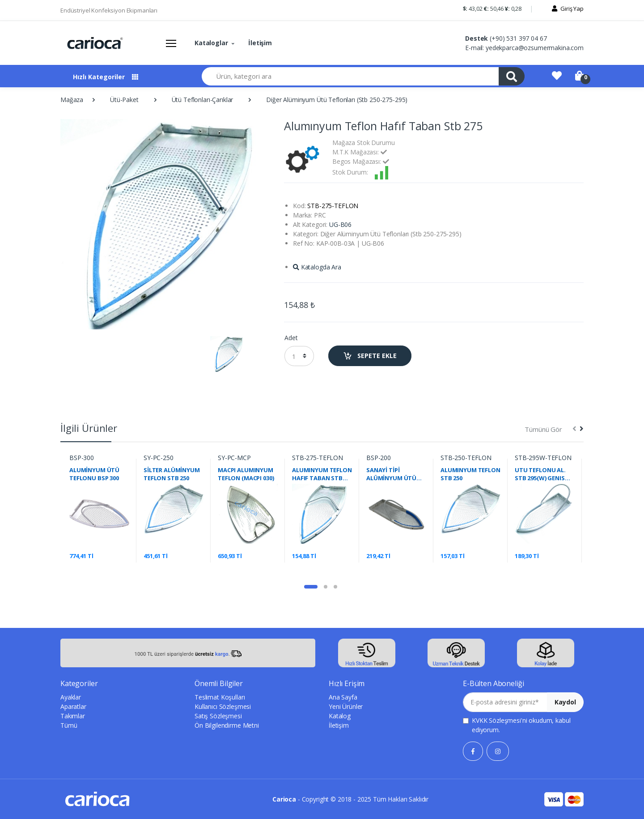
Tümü (69, 725)
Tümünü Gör (543, 429)
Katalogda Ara (317, 267)
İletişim (260, 43)
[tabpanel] (99, 511)
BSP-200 (379, 458)
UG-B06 (340, 224)
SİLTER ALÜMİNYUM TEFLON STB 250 (172, 474)
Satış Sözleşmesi (218, 716)
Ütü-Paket (124, 100)
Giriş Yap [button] (572, 9)
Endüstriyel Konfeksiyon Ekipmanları (109, 10)
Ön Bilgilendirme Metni (227, 725)
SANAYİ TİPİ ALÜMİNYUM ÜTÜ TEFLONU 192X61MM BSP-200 (395, 474)
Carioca (284, 799)
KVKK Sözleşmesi (496, 720)
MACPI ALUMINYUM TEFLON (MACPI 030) (246, 474)
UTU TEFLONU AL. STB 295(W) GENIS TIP (540, 474)
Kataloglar (211, 43)
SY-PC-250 (159, 458)
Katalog (340, 716)
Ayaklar (71, 697)
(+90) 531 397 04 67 (518, 38)
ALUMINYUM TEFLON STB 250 (470, 474)
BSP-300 (82, 458)
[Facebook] (473, 751)
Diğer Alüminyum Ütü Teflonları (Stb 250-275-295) (337, 100)
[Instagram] (498, 751)
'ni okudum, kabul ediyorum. (521, 725)
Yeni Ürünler (346, 706)
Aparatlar (73, 706)
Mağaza (72, 100)
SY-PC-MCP (234, 458)
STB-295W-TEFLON (543, 458)
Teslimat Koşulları (220, 697)
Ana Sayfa (343, 697)
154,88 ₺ (299, 305)
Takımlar (73, 716)
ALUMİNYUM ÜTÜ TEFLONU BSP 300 (94, 474)
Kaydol (565, 702)
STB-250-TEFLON (466, 458)
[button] (491, 11)
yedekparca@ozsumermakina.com (535, 48)
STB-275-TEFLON (318, 458)
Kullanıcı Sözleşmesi (223, 706)
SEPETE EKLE (370, 356)
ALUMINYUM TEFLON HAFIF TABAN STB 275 (322, 474)
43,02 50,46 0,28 (492, 9)
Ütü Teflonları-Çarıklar (203, 100)
